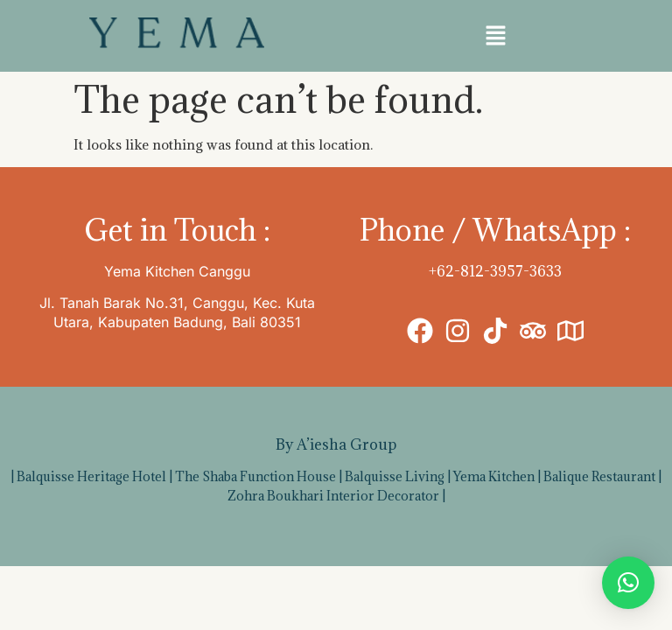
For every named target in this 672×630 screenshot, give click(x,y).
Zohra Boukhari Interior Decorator (333, 496)
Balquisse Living (395, 476)
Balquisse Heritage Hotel (91, 476)
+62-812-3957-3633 (495, 271)
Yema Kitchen (494, 476)
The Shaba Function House (255, 476)
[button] (495, 36)
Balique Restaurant (599, 476)
